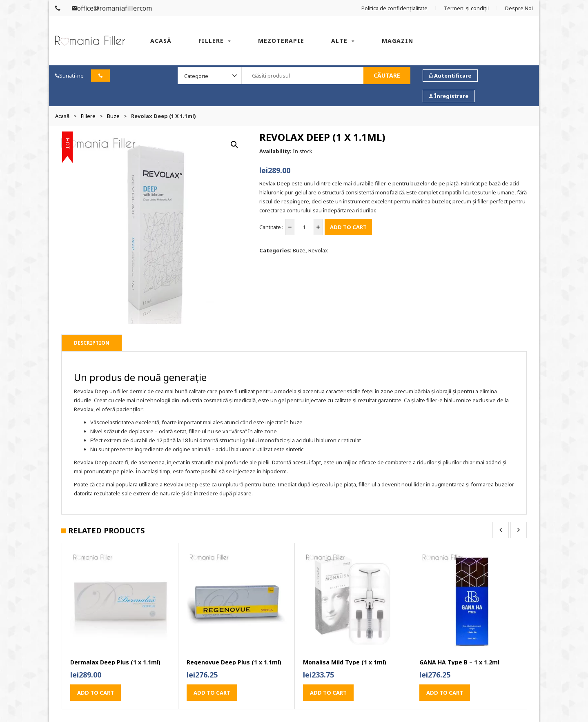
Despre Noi (519, 8)
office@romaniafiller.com (112, 8)
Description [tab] (92, 343)
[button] (234, 145)
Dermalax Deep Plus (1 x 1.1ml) (115, 662)
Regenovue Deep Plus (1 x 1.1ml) (234, 662)
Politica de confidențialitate (394, 8)
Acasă (161, 41)
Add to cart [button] (96, 693)
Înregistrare (449, 96)
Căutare (387, 75)
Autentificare (450, 76)
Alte (339, 41)
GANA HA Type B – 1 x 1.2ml (459, 662)
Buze (113, 116)
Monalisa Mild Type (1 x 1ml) (345, 662)
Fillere (211, 41)
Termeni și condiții (466, 8)
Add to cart (348, 227)
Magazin (398, 41)
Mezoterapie (281, 41)
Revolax (318, 250)
